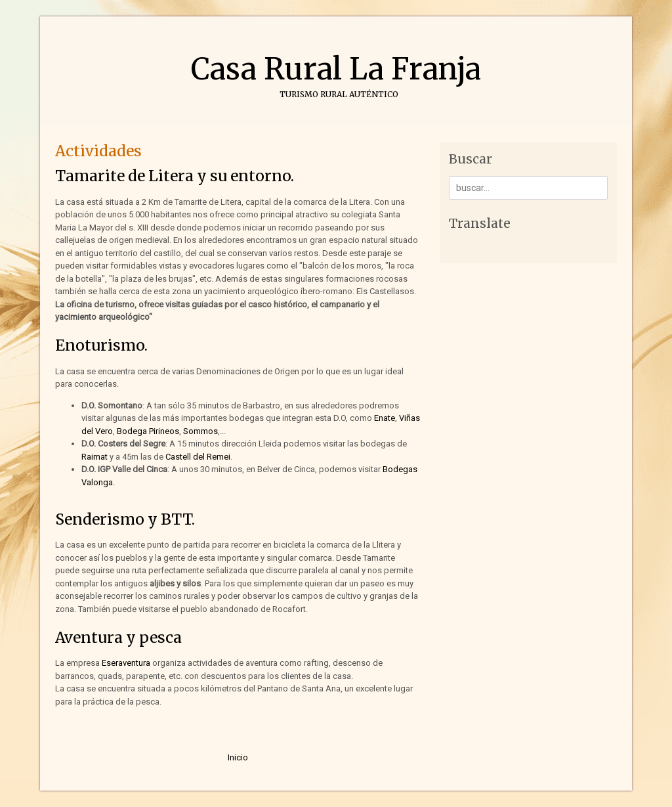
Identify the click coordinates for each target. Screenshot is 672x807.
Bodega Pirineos (148, 431)
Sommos (200, 431)
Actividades (98, 151)
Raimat (95, 457)
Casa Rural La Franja (336, 69)
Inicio (238, 757)
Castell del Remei (197, 457)
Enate (385, 418)
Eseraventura (126, 663)
